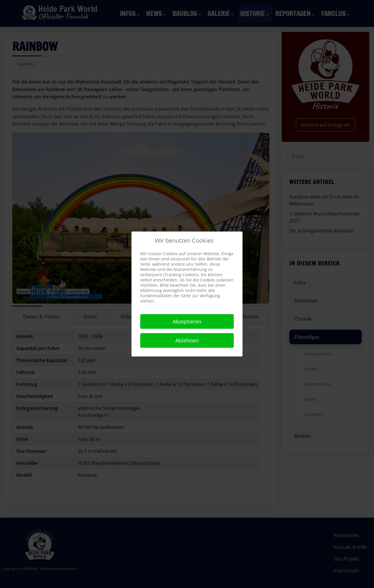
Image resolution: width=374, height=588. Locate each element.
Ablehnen (187, 340)
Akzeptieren (187, 321)
